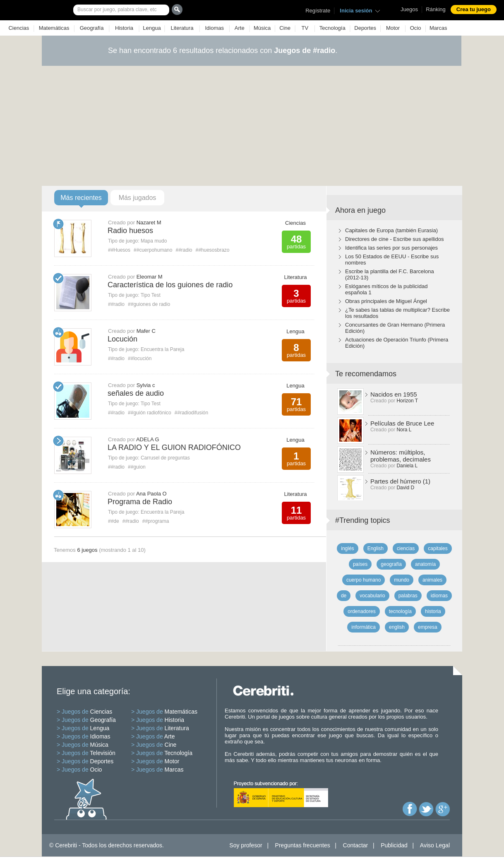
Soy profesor (246, 845)
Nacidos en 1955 (394, 394)
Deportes (365, 28)
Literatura (182, 28)
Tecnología (332, 28)
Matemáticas (54, 28)
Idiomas (214, 28)
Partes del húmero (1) (400, 481)
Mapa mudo (154, 241)
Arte (240, 28)
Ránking (436, 9)
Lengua (152, 28)
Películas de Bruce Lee (402, 423)
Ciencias (19, 28)
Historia (124, 28)
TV (305, 28)
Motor (393, 28)
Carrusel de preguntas (165, 458)
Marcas (438, 28)
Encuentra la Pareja (162, 349)
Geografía (92, 28)
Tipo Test (151, 295)
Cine (285, 28)
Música (262, 28)
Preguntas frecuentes (303, 845)
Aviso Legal (435, 845)
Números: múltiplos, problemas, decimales (401, 456)
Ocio (416, 28)
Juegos (409, 9)
